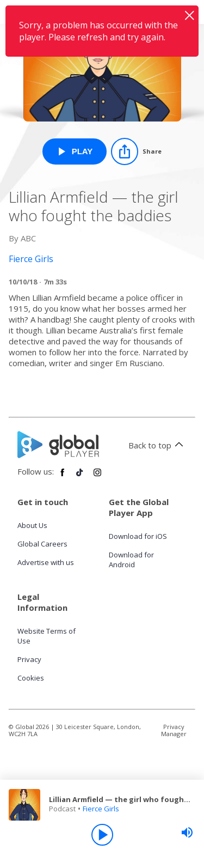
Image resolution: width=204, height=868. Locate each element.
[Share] (136, 151)
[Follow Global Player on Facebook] (63, 477)
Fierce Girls (101, 809)
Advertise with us (46, 562)
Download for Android (131, 560)
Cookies (31, 678)
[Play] (102, 835)
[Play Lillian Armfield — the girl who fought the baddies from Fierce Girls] (75, 151)
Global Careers (42, 544)
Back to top (157, 445)
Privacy (29, 659)
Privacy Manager (174, 730)
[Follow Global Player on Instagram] (97, 477)
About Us (32, 525)
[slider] (187, 833)
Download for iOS (138, 536)
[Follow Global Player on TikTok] (80, 477)
